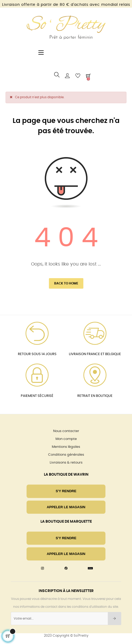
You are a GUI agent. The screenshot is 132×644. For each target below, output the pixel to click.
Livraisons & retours (66, 463)
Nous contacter (66, 431)
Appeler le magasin (66, 507)
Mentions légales (66, 447)
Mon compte (66, 439)
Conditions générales (66, 455)
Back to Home (66, 283)
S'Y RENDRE (66, 491)
